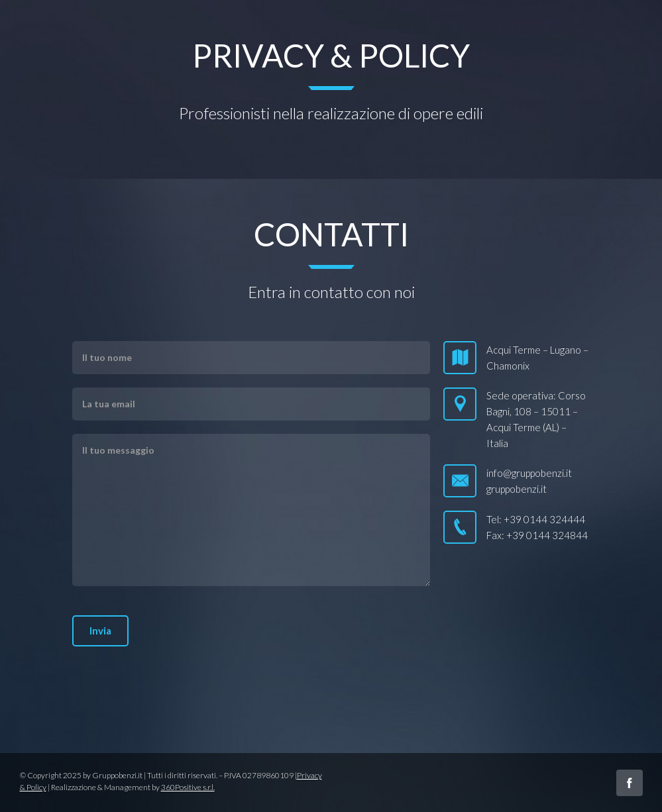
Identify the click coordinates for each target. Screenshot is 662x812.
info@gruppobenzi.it (529, 473)
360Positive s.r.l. (188, 787)
